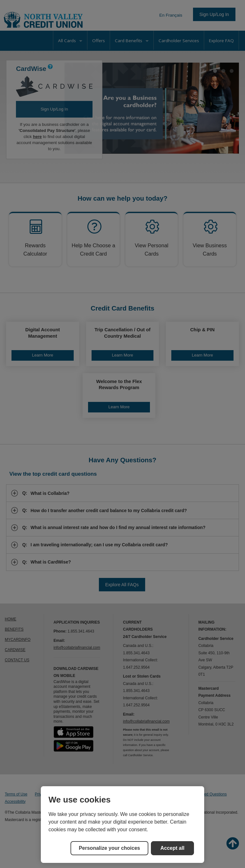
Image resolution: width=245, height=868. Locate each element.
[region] (122, 825)
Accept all (173, 848)
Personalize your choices (109, 848)
